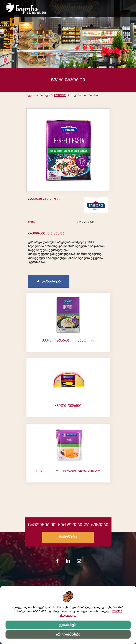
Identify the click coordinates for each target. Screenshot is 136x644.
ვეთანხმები (68, 625)
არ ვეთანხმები (68, 634)
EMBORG (60, 95)
